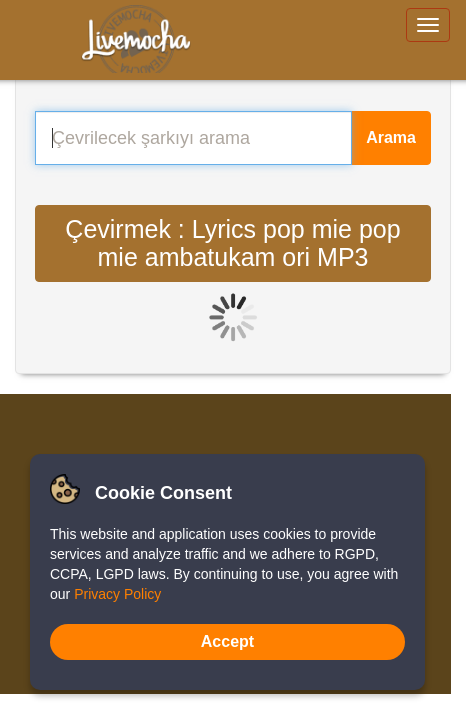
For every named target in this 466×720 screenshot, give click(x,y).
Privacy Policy (117, 594)
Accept (227, 641)
